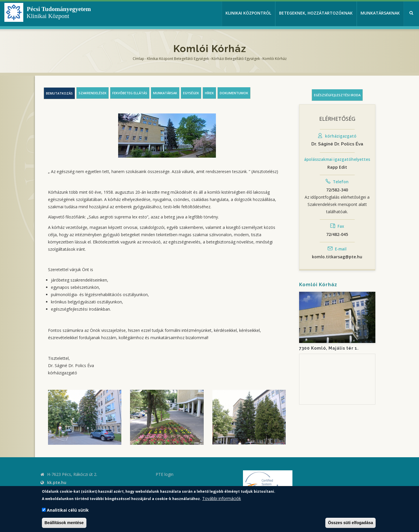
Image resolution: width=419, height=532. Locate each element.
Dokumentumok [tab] (234, 93)
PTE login (165, 474)
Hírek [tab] (209, 93)
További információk (222, 498)
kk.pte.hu (57, 482)
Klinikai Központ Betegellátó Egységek (178, 59)
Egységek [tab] (191, 93)
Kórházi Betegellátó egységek (236, 59)
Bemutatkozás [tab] (59, 93)
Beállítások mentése (64, 523)
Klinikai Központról (248, 13)
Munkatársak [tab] (165, 93)
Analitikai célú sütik (68, 510)
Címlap (139, 59)
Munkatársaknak (380, 13)
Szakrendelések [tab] (93, 93)
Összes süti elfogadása (350, 523)
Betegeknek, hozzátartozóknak (316, 13)
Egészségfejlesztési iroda (337, 95)
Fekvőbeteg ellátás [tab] (130, 93)
